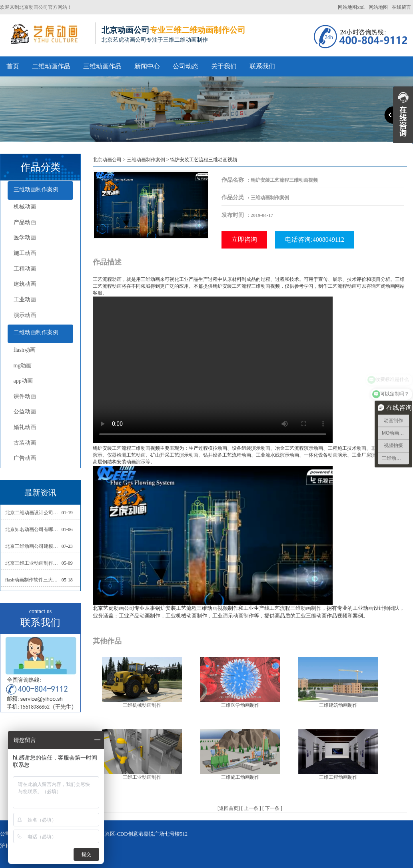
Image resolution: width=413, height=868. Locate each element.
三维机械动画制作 (142, 705)
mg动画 (23, 366)
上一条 (251, 808)
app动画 (23, 381)
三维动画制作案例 (36, 189)
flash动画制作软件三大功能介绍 (33, 580)
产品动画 (25, 222)
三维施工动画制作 (240, 777)
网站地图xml (351, 7)
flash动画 (25, 350)
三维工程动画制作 (338, 777)
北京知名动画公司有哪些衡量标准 (33, 529)
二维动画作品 (51, 66)
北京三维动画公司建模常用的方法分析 (33, 546)
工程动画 (25, 269)
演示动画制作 (238, 616)
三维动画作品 (102, 66)
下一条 (272, 808)
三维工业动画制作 (142, 777)
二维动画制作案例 (36, 332)
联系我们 (262, 66)
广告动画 (25, 458)
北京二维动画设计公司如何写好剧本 (33, 513)
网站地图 (378, 7)
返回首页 (229, 808)
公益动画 (25, 412)
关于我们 (224, 66)
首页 (13, 66)
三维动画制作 (306, 608)
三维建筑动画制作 (338, 705)
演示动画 (25, 315)
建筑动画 (25, 284)
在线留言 (401, 7)
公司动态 (186, 66)
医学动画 (25, 238)
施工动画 (25, 253)
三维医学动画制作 (240, 705)
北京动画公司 (107, 160)
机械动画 (25, 207)
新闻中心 (147, 66)
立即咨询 (244, 240)
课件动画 (25, 396)
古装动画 (25, 443)
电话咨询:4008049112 (315, 240)
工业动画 (25, 300)
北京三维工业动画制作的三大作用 (33, 563)
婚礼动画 (25, 427)
